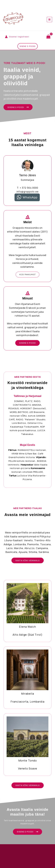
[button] (28, 46)
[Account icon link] (17, 37)
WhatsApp (30, 197)
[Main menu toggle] (49, 19)
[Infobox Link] (27, 611)
